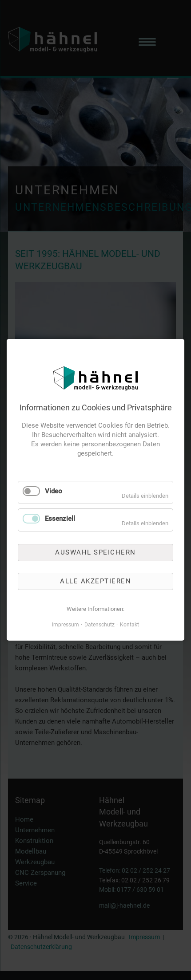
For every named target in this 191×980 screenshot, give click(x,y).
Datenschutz (99, 625)
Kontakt (129, 625)
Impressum (66, 625)
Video (54, 492)
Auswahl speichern (95, 552)
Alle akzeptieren (95, 581)
